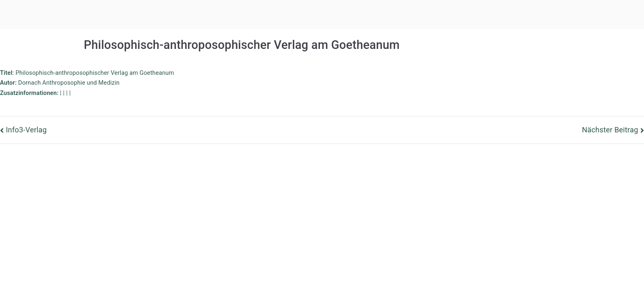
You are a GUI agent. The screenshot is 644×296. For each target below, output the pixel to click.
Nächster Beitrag (610, 130)
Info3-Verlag (26, 130)
